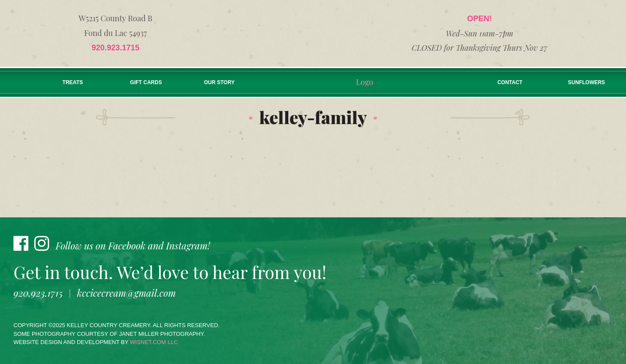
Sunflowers (586, 82)
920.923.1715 (115, 48)
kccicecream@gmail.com (127, 293)
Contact (510, 82)
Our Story (219, 82)
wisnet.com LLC (154, 342)
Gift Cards (146, 82)
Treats (73, 82)
